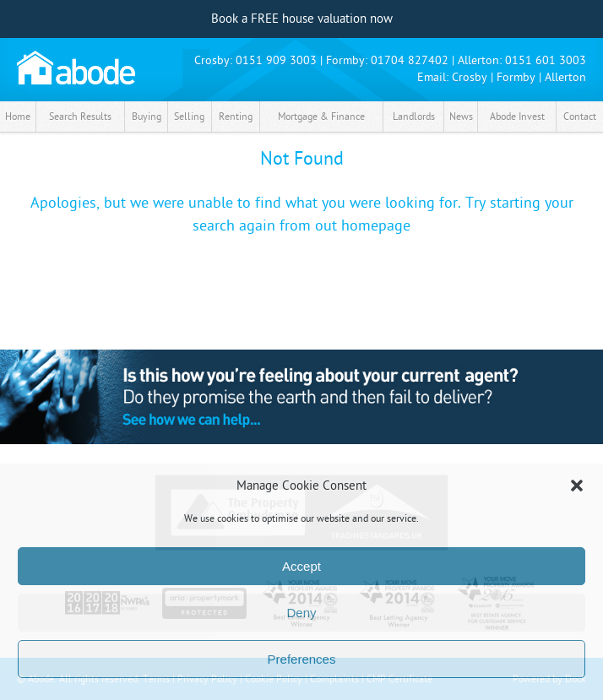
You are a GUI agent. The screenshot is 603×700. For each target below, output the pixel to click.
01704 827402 (410, 60)
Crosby (470, 77)
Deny (301, 613)
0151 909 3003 (276, 60)
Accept (301, 566)
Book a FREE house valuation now (302, 19)
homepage (376, 226)
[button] (577, 486)
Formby (516, 77)
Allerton (565, 77)
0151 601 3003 (546, 60)
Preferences (302, 659)
